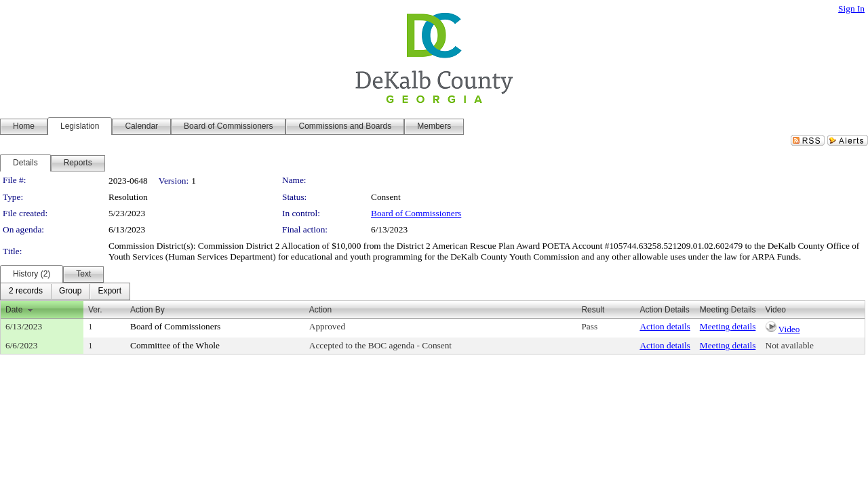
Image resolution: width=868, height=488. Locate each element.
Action (320, 310)
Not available (790, 345)
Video (789, 329)
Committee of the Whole (175, 345)
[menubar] (65, 291)
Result (593, 310)
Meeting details (728, 326)
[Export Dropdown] (110, 291)
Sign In (851, 8)
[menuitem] (26, 291)
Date (14, 310)
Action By (147, 310)
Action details (665, 326)
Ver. (95, 310)
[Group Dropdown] (70, 291)
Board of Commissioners (416, 213)
